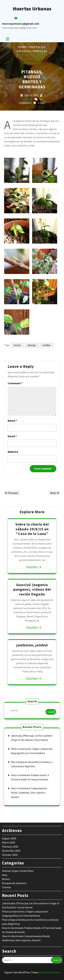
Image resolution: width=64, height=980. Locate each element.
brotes (17, 345)
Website (13, 452)
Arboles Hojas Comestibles (18, 871)
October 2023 (10, 855)
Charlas (6, 887)
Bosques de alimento (14, 883)
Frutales (37, 47)
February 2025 (10, 847)
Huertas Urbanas (32, 9)
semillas (47, 345)
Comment (15, 383)
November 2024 (11, 851)
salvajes (24, 51)
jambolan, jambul (32, 645)
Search (51, 712)
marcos (28, 99)
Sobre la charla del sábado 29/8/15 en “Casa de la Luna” (32, 529)
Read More (32, 567)
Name (12, 421)
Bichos (6, 879)
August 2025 (9, 838)
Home (23, 47)
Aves (5, 875)
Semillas (40, 51)
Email (12, 436)
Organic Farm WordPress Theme (32, 972)
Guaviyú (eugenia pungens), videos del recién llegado (32, 589)
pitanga (32, 345)
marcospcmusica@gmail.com (19, 28)
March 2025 (9, 842)
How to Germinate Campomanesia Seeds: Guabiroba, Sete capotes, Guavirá (29, 793)
